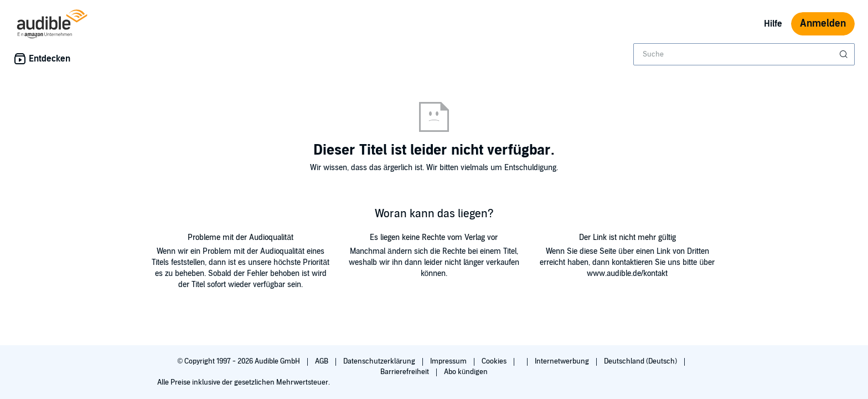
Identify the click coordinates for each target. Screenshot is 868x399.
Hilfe (773, 24)
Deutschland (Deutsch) (641, 361)
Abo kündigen (466, 372)
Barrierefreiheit (405, 372)
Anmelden (823, 24)
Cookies (495, 361)
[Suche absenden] (845, 54)
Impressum (449, 361)
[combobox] (744, 54)
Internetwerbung (563, 361)
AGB (322, 361)
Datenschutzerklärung (380, 361)
